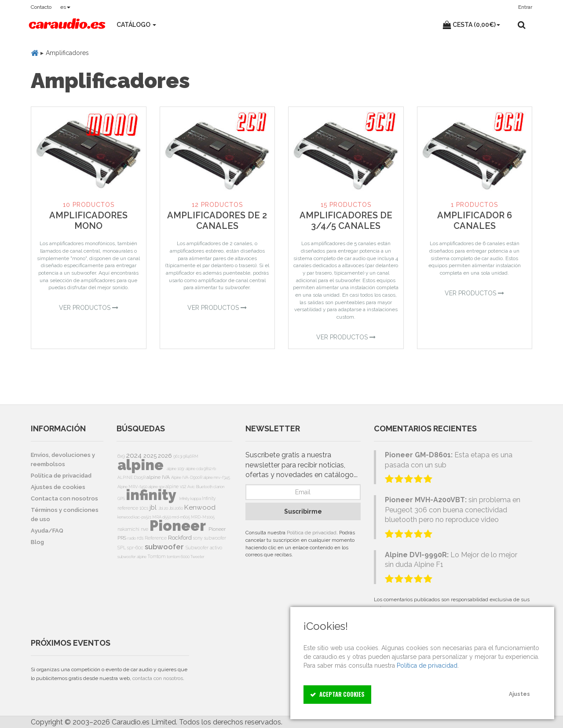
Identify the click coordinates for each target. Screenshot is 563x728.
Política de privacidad (312, 533)
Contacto (41, 7)
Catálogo (136, 25)
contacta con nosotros (158, 678)
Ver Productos (89, 308)
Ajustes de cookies (58, 487)
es (65, 7)
